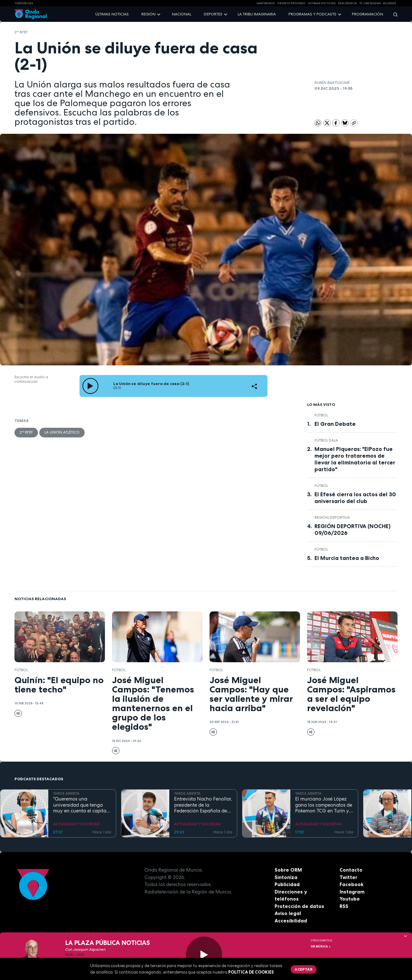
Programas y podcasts (312, 14)
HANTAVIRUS (266, 3)
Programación (367, 14)
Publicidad (287, 884)
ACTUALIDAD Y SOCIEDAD (76, 824)
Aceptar (304, 969)
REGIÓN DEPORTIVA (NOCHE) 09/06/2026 (352, 530)
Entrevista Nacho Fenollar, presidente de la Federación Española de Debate (203, 805)
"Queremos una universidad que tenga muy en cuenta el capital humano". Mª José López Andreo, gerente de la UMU (80, 805)
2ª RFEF (21, 32)
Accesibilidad (291, 921)
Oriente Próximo (291, 3)
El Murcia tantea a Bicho (347, 558)
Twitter (348, 877)
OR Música (321, 947)
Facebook (351, 884)
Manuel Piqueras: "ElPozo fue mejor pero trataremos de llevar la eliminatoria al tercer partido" (355, 459)
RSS (344, 906)
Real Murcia (347, 3)
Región (148, 14)
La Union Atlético (62, 432)
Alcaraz (390, 3)
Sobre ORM (288, 870)
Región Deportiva (332, 517)
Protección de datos (299, 906)
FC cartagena (370, 3)
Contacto (351, 870)
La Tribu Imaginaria (257, 14)
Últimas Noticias (322, 3)
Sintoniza (286, 877)
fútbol (321, 415)
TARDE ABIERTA (66, 793)
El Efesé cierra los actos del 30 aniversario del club (355, 498)
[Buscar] (393, 14)
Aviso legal (288, 913)
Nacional (182, 14)
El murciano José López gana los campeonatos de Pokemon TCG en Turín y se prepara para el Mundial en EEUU (324, 805)
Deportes (213, 14)
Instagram (352, 892)
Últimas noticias (112, 14)
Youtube (350, 899)
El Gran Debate (335, 424)
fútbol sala (326, 440)
